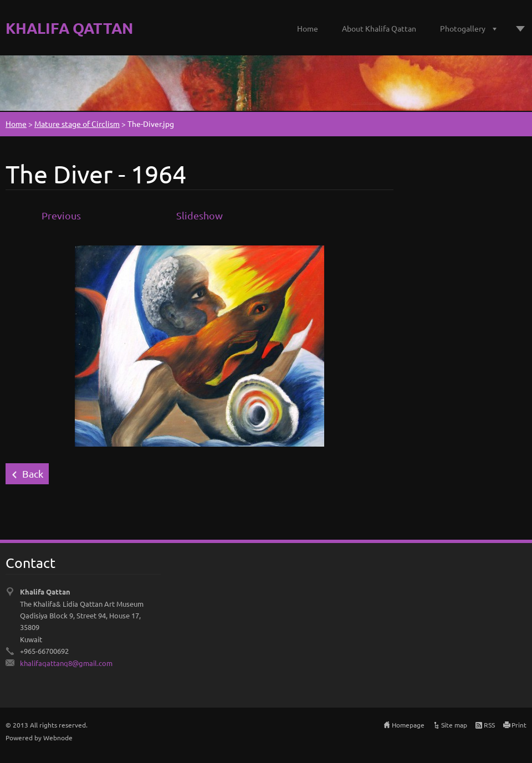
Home (308, 28)
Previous (61, 215)
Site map (454, 725)
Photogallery (463, 28)
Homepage (408, 725)
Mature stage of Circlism (77, 124)
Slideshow (199, 215)
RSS (489, 725)
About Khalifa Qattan (379, 28)
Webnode (58, 738)
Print (519, 725)
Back (33, 473)
